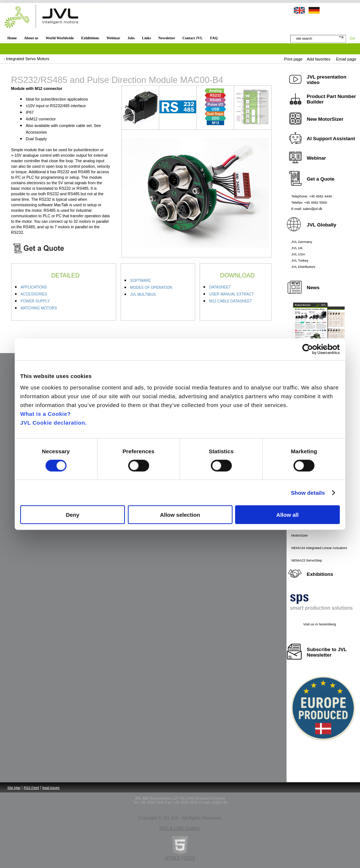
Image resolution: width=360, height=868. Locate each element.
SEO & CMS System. (180, 828)
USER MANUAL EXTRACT (231, 294)
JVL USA (298, 254)
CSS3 (189, 858)
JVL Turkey (300, 261)
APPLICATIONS (34, 287)
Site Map (14, 788)
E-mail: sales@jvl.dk (307, 209)
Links (147, 38)
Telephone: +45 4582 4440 (312, 196)
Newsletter (167, 38)
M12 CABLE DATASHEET (230, 301)
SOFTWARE (140, 281)
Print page (293, 59)
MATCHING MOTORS (39, 308)
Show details (308, 492)
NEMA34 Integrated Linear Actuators (319, 548)
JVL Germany (302, 242)
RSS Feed (32, 788)
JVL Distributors (303, 267)
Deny (73, 515)
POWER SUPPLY (35, 301)
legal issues (51, 788)
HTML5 (172, 858)
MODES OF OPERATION (151, 288)
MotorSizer (300, 535)
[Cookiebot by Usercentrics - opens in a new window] (308, 349)
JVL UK (297, 248)
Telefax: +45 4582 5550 (309, 203)
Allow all (287, 515)
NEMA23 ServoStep (307, 560)
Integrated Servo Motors (28, 59)
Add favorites (318, 59)
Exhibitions (90, 38)
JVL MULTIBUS (143, 295)
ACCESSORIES (34, 294)
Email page (346, 59)
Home (12, 38)
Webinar (113, 38)
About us (31, 38)
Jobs (131, 38)
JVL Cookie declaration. (53, 423)
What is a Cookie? (46, 414)
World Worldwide (60, 38)
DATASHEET (220, 287)
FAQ (214, 38)
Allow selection (180, 515)
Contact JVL (193, 38)
